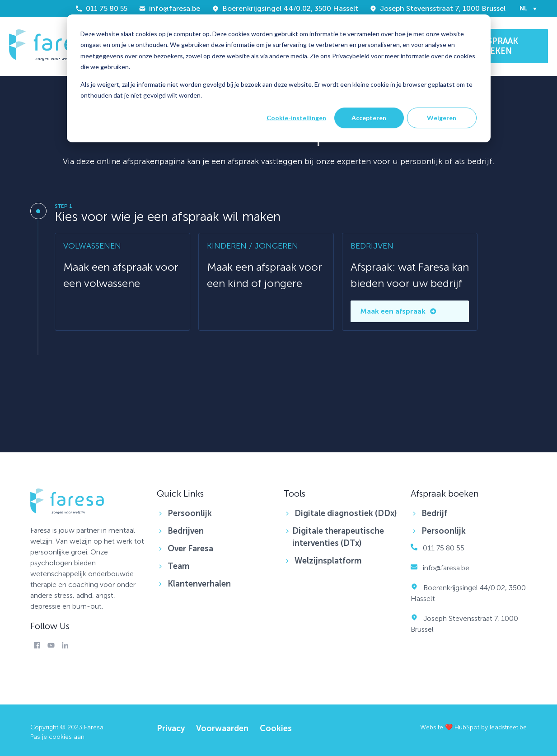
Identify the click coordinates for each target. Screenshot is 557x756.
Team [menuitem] (178, 566)
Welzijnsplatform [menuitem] (328, 561)
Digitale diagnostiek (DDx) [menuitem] (346, 513)
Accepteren (369, 118)
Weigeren (442, 118)
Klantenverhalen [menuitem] (199, 584)
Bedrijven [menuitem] (186, 531)
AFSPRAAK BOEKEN (498, 46)
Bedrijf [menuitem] (434, 513)
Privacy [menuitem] (171, 728)
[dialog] (279, 78)
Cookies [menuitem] (276, 728)
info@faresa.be (169, 8)
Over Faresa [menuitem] (190, 549)
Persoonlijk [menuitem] (190, 513)
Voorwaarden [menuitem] (222, 728)
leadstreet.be (508, 727)
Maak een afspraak (398, 311)
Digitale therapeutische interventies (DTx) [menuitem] (338, 537)
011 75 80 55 (101, 8)
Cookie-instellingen (296, 118)
